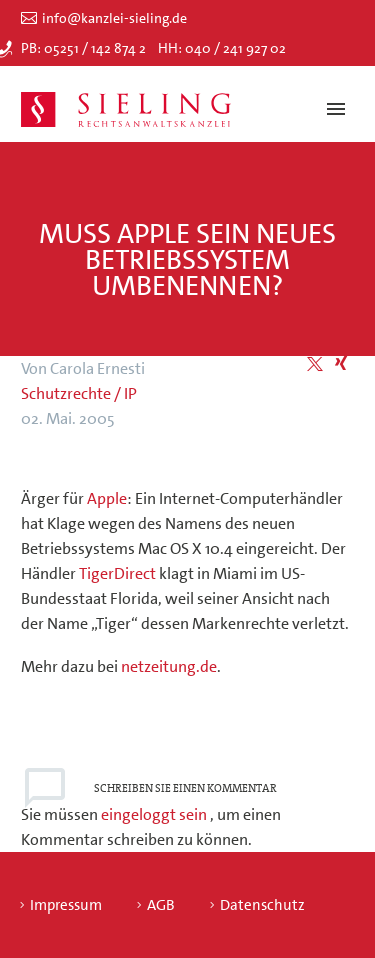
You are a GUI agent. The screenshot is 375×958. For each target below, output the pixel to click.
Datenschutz (262, 905)
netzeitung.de (169, 666)
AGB (161, 905)
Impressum (66, 905)
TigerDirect (117, 573)
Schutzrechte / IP (79, 393)
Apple (107, 498)
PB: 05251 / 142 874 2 (83, 48)
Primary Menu (336, 109)
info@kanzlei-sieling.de (114, 18)
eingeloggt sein (155, 814)
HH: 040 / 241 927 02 (222, 48)
